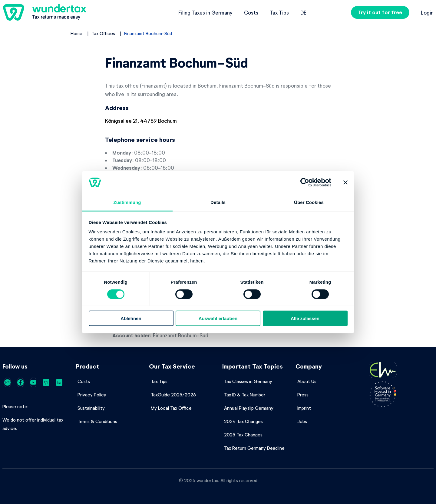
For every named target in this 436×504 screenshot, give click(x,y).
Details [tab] (218, 202)
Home (76, 33)
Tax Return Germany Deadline (254, 448)
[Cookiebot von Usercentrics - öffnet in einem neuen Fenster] (305, 182)
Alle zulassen (305, 318)
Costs (251, 12)
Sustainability (91, 408)
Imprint (304, 408)
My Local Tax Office (171, 408)
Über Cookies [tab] (309, 202)
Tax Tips (279, 12)
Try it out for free (380, 12)
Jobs (302, 421)
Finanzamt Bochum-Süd (148, 33)
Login (427, 12)
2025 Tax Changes (243, 435)
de (303, 12)
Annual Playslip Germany (249, 408)
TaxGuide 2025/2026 (173, 395)
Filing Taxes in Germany (205, 12)
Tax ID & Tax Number (245, 395)
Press (303, 395)
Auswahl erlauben (218, 318)
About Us (307, 381)
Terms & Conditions (97, 421)
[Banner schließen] (345, 182)
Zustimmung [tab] (127, 202)
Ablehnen (131, 318)
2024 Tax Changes (243, 421)
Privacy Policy (92, 395)
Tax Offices (103, 33)
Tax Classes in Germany (248, 381)
